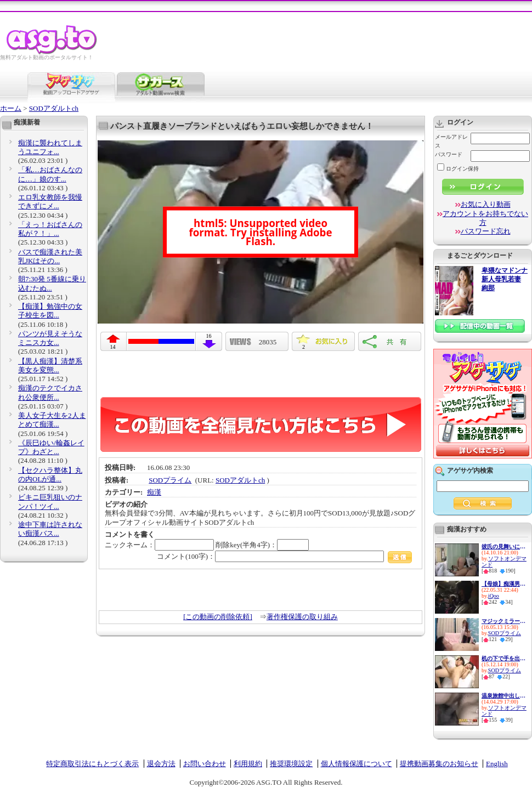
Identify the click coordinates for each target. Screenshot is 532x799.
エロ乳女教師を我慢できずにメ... (50, 202)
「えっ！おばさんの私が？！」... (50, 229)
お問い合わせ (205, 764)
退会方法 (161, 764)
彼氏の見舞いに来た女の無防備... (503, 546)
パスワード (449, 154)
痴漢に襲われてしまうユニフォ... (50, 147)
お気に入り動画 (486, 204)
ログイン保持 (458, 169)
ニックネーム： (159, 545)
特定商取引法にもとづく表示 (92, 764)
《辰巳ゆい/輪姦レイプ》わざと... (51, 447)
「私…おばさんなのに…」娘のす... (50, 174)
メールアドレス (451, 141)
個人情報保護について (356, 764)
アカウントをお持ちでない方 (485, 218)
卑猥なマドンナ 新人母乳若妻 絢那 (505, 279)
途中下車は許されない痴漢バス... (50, 529)
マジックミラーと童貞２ (503, 621)
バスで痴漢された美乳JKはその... (50, 256)
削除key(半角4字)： (262, 545)
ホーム (11, 108)
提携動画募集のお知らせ (439, 764)
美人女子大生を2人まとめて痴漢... (52, 420)
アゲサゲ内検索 (470, 471)
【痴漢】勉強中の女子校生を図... (50, 311)
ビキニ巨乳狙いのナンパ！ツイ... (50, 501)
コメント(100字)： (284, 556)
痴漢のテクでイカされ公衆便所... (50, 392)
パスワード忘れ (486, 231)
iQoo (494, 596)
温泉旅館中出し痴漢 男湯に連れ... (503, 696)
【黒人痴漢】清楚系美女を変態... (50, 365)
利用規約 (248, 764)
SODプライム (170, 480)
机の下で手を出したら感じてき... (503, 658)
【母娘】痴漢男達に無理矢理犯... (503, 584)
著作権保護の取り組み (302, 617)
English (497, 764)
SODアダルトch (54, 108)
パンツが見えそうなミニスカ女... (50, 338)
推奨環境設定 (291, 764)
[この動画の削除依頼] (218, 617)
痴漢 (154, 492)
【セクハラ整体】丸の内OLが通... (50, 475)
